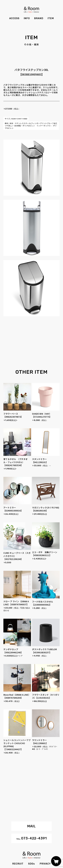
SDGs (31, 864)
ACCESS (14, 18)
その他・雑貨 (31, 44)
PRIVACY (45, 864)
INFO (27, 18)
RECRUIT (18, 864)
